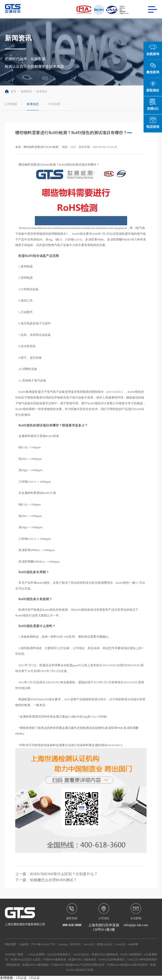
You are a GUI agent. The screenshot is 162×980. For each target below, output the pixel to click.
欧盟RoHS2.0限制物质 (36, 965)
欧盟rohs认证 (105, 944)
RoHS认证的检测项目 (112, 960)
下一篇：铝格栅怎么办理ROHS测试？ (46, 880)
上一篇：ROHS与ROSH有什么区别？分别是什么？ (56, 874)
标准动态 (42, 91)
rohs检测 (133, 944)
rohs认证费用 (36, 955)
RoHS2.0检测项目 (131, 955)
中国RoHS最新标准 (55, 960)
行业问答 (54, 104)
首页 (10, 91)
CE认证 (21, 978)
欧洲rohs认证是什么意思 (26, 960)
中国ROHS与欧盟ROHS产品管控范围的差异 (78, 965)
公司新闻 (11, 104)
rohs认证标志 (81, 955)
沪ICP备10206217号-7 (44, 944)
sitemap (63, 944)
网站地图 (10, 944)
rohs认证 (89, 944)
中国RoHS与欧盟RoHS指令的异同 (127, 965)
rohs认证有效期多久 (59, 955)
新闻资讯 (26, 91)
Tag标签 (24, 944)
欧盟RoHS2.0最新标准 (105, 955)
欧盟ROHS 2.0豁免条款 (83, 960)
